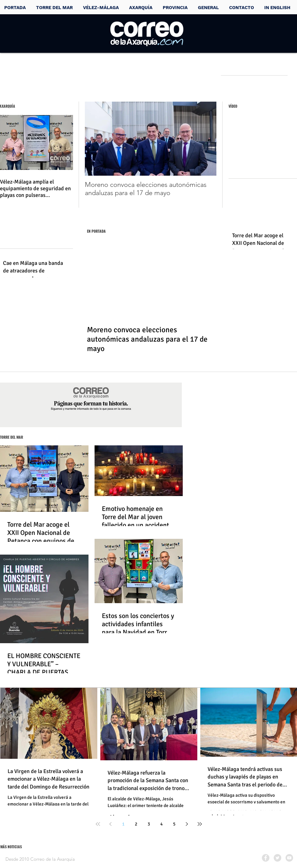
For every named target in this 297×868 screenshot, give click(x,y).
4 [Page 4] (162, 824)
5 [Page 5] (174, 824)
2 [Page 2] (136, 824)
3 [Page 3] (149, 824)
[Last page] (200, 824)
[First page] (98, 824)
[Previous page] (111, 824)
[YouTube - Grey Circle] (289, 858)
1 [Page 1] (123, 824)
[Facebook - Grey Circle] (266, 858)
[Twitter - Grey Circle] (277, 858)
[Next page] (187, 824)
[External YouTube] (262, 147)
